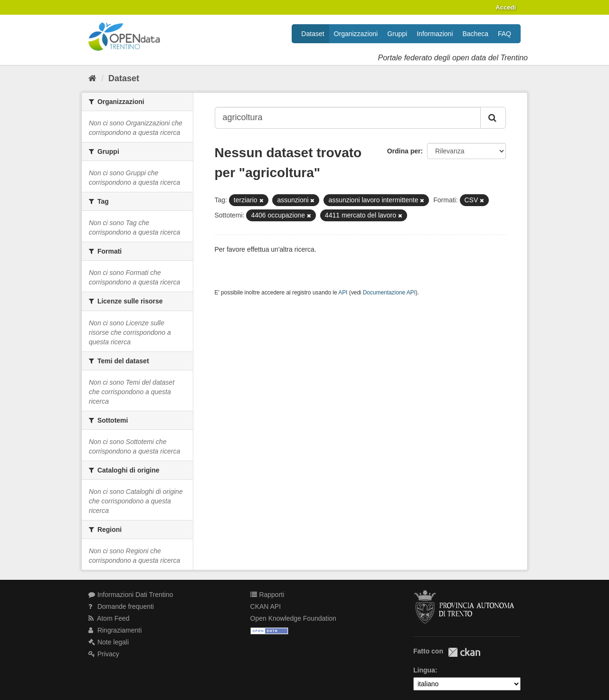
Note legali (109, 642)
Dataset (313, 34)
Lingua (424, 670)
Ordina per (404, 151)
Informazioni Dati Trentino (131, 595)
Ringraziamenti (115, 630)
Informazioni (435, 34)
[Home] (92, 78)
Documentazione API (389, 293)
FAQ (504, 34)
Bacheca (476, 34)
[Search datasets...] (348, 118)
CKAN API (266, 606)
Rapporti (267, 595)
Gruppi (397, 34)
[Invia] (493, 118)
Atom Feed (109, 618)
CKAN (464, 652)
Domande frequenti (121, 606)
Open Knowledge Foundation (293, 618)
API (343, 293)
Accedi (506, 7)
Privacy (104, 654)
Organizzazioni (356, 34)
